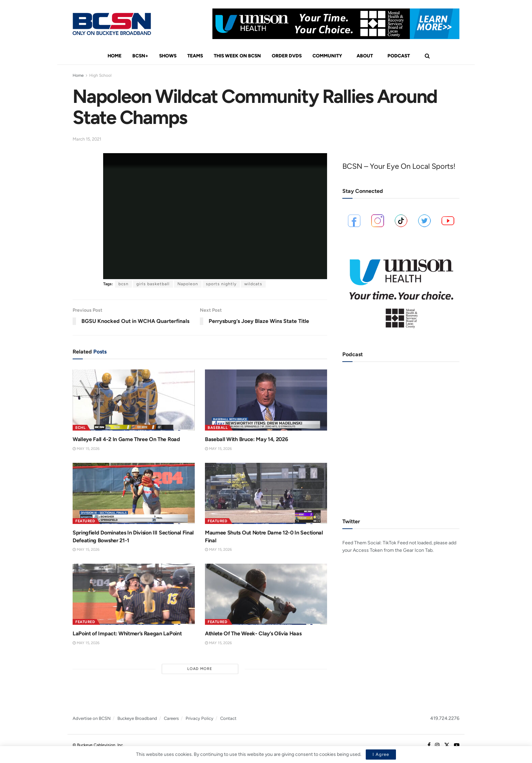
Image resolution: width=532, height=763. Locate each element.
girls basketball (153, 284)
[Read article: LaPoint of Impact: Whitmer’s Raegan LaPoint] (134, 594)
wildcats (253, 284)
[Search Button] (427, 56)
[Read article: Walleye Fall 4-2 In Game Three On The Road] (134, 400)
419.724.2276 (445, 718)
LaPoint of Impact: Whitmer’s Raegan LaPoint (127, 633)
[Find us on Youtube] (457, 745)
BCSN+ (140, 56)
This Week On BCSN (237, 56)
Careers (171, 718)
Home (115, 56)
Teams (195, 56)
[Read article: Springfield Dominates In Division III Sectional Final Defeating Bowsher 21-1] (134, 493)
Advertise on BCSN (92, 718)
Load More (200, 669)
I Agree (381, 754)
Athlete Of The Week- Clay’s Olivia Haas (253, 633)
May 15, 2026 (86, 449)
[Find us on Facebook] (429, 745)
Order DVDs (287, 56)
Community (327, 56)
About (365, 56)
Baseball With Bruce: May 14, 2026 (246, 439)
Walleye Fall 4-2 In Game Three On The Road (126, 439)
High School (100, 75)
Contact (228, 718)
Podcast (399, 56)
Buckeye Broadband (137, 718)
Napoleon (188, 284)
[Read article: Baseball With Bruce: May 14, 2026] (266, 400)
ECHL (80, 428)
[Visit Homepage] (112, 24)
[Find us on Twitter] (447, 745)
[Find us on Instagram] (437, 745)
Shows (168, 56)
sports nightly (221, 284)
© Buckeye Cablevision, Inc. (98, 745)
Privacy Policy (199, 718)
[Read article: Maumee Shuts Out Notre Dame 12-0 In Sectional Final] (266, 493)
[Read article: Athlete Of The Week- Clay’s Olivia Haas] (266, 594)
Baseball (218, 428)
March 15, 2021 (87, 139)
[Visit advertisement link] (336, 24)
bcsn (123, 284)
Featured (85, 521)
